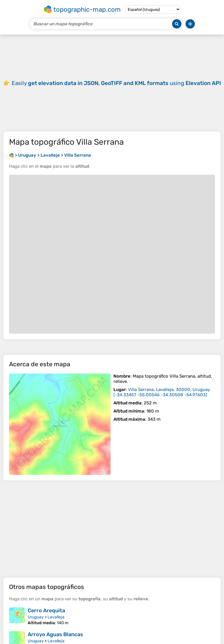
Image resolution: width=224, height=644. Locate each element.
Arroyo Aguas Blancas (55, 634)
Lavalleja (56, 617)
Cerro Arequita (46, 611)
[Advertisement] (112, 529)
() (162, 392)
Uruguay (36, 617)
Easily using (116, 83)
